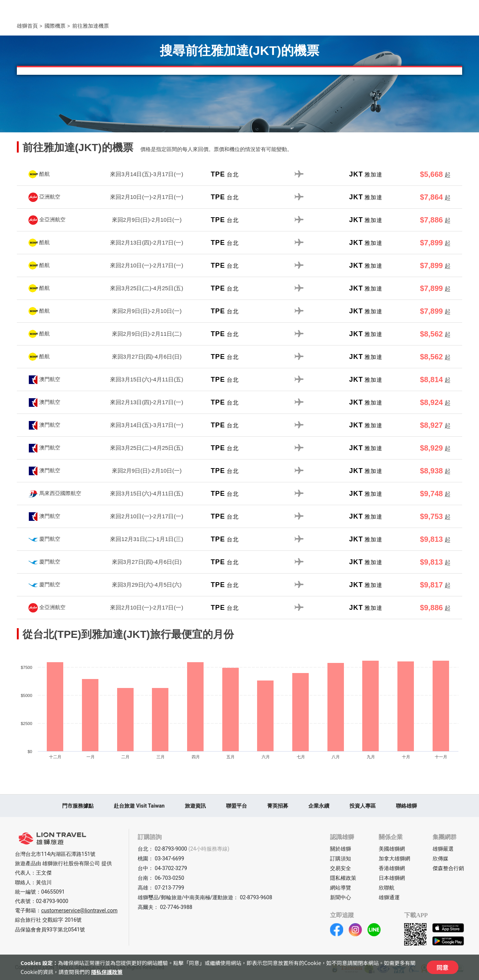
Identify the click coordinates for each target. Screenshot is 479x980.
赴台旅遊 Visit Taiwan (139, 806)
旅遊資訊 (195, 806)
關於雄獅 (341, 849)
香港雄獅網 (392, 868)
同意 (442, 967)
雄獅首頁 (27, 26)
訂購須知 (341, 858)
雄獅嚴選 (443, 849)
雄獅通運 (389, 897)
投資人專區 (363, 806)
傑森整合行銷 (448, 868)
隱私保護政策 (107, 972)
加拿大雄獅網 (394, 858)
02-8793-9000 (52, 901)
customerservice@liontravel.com (79, 910)
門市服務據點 (78, 806)
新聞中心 (341, 897)
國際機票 (55, 26)
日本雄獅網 (392, 878)
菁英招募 (278, 806)
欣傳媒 (440, 858)
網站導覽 (341, 888)
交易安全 (341, 868)
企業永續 (319, 806)
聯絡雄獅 (406, 806)
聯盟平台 (237, 806)
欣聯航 (387, 888)
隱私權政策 (343, 878)
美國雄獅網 (392, 849)
